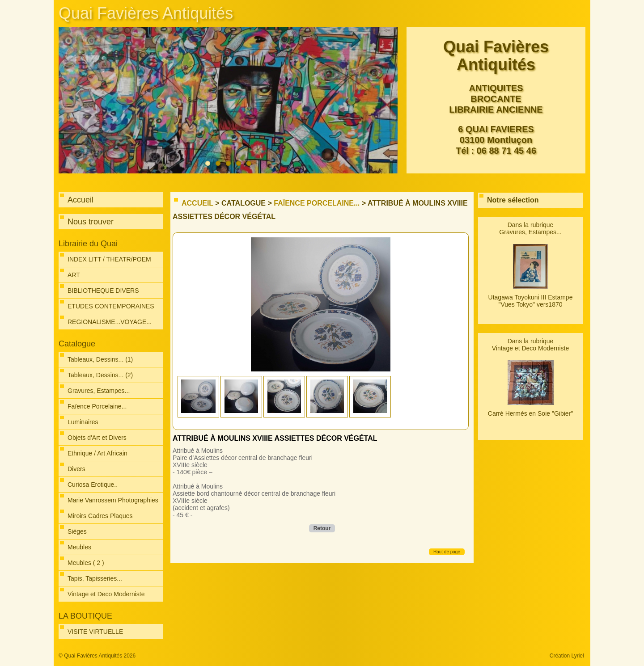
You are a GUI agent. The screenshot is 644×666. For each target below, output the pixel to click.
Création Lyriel (567, 656)
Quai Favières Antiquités (146, 13)
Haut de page (447, 552)
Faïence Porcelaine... (317, 203)
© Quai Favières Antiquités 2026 (97, 656)
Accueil (197, 203)
